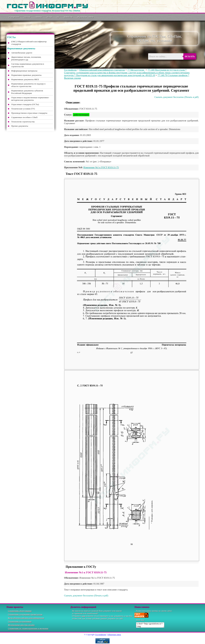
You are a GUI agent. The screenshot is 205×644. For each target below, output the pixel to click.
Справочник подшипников (20, 621)
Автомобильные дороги (22, 53)
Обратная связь (85, 17)
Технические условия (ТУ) (23, 109)
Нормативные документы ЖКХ (25, 79)
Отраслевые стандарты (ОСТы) (25, 104)
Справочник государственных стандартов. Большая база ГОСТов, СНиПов (47, 11)
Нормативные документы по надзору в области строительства (28, 85)
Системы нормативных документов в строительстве (28, 65)
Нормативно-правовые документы (26, 75)
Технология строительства (23, 122)
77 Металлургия (136, 70)
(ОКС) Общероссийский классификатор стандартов (29, 43)
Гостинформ (70, 70)
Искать (190, 56)
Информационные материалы (24, 71)
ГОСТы (27, 17)
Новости (68, 17)
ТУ (58, 17)
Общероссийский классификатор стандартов (102, 70)
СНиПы (39, 17)
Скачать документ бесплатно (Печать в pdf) (176, 97)
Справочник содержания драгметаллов (25, 614)
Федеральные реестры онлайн (21, 625)
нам (83, 616)
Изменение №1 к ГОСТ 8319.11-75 (101, 167)
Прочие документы (20, 126)
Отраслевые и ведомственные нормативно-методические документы (30, 99)
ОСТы (49, 17)
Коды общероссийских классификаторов (26, 618)
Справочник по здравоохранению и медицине (28, 628)
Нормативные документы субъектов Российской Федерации (27, 92)
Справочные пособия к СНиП (24, 117)
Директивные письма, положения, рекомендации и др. (26, 58)
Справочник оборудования (20, 611)
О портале (14, 17)
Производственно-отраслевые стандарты (29, 113)
